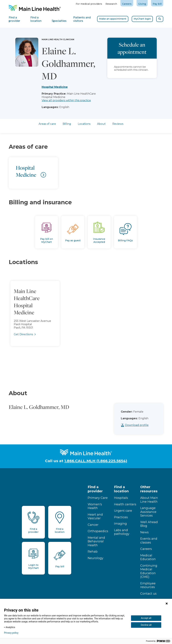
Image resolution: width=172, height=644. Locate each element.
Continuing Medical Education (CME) (149, 571)
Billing (67, 124)
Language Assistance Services (148, 512)
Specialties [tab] (59, 21)
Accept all (146, 618)
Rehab (93, 552)
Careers (127, 4)
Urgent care (123, 511)
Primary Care (98, 498)
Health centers (125, 504)
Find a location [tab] (36, 19)
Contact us (148, 594)
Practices (121, 517)
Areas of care (47, 124)
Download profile (143, 425)
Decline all (146, 625)
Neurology (95, 558)
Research (111, 4)
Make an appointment (113, 19)
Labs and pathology (122, 532)
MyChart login (142, 19)
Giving (142, 4)
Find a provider (95, 489)
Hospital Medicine (55, 87)
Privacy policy (11, 633)
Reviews (118, 124)
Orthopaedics (98, 531)
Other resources (149, 489)
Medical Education (148, 557)
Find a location (121, 489)
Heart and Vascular (95, 516)
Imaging (120, 524)
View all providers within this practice (66, 100)
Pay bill (157, 4)
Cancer (93, 525)
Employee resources (148, 585)
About (101, 124)
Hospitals (121, 498)
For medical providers (89, 4)
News (144, 532)
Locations (84, 124)
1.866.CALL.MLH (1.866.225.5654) (96, 461)
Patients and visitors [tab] (82, 19)
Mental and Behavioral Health (96, 541)
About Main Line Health (149, 500)
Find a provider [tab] (14, 19)
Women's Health (95, 506)
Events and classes (149, 541)
